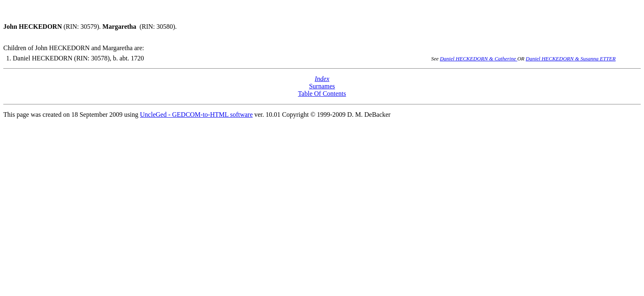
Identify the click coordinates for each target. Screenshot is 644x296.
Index (322, 79)
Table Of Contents (322, 94)
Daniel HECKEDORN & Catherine (479, 59)
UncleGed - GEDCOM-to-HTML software (196, 114)
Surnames (322, 86)
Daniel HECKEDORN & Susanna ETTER (571, 59)
